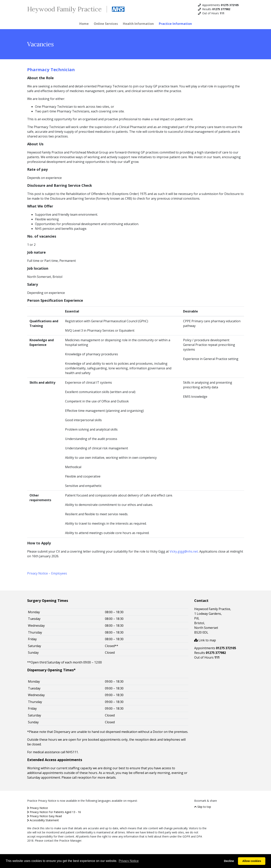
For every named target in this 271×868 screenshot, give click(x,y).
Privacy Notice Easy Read (44, 816)
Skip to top (203, 807)
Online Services (106, 24)
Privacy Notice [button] (129, 861)
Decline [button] (229, 861)
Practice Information (175, 24)
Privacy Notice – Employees (47, 573)
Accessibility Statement (43, 820)
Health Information (138, 24)
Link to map (205, 640)
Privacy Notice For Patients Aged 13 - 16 (54, 812)
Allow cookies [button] (252, 861)
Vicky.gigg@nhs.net (184, 551)
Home (84, 24)
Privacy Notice (38, 808)
